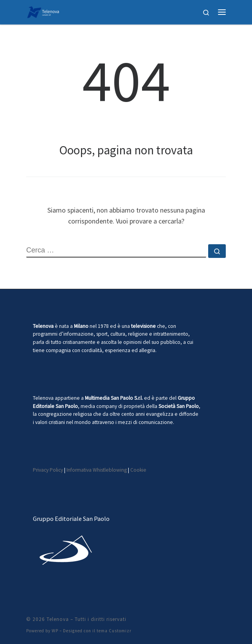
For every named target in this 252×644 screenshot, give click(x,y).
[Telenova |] (43, 11)
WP (55, 631)
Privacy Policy (48, 470)
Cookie (138, 470)
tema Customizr (114, 631)
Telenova (58, 619)
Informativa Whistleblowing (97, 470)
